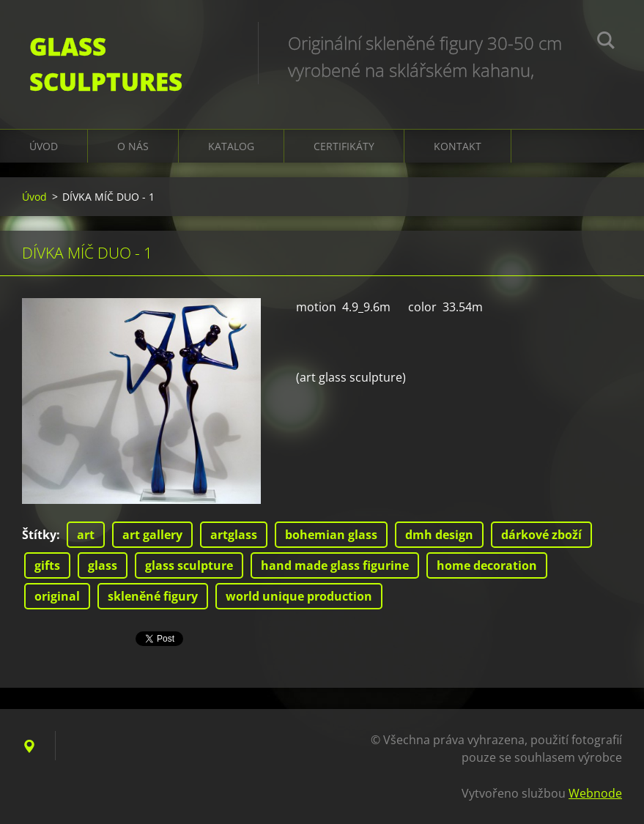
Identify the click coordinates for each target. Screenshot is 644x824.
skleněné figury (153, 596)
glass (103, 565)
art (86, 535)
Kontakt (458, 146)
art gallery (152, 535)
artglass (234, 535)
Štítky (39, 535)
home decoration (487, 565)
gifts (47, 565)
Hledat (606, 42)
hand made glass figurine (335, 565)
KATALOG (231, 146)
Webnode (595, 793)
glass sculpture (189, 565)
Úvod (44, 146)
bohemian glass (331, 535)
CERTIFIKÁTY (344, 146)
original (57, 596)
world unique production (299, 596)
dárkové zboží (541, 535)
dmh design (439, 535)
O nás (133, 146)
